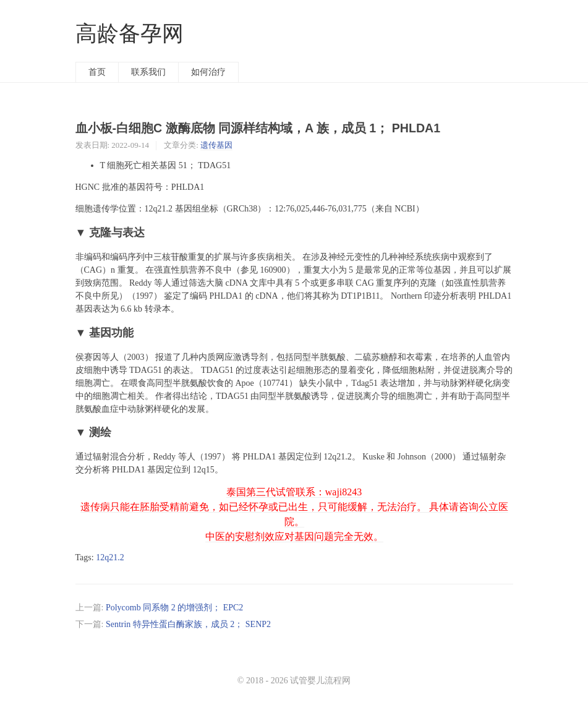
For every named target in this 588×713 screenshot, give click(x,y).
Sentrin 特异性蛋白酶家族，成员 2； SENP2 (188, 624)
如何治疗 (208, 72)
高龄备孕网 (130, 34)
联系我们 (148, 72)
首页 (97, 72)
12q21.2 (110, 557)
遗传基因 (216, 145)
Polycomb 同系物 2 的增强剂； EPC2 (174, 608)
